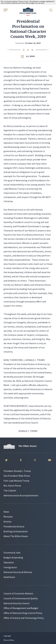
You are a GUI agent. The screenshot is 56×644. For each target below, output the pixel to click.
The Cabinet (10, 490)
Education (9, 562)
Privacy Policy (9, 640)
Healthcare (9, 577)
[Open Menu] (5, 10)
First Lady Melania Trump (16, 481)
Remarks (8, 517)
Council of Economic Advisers (18, 593)
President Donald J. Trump (17, 471)
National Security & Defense (18, 572)
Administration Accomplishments (21, 495)
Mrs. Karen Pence (12, 486)
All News (28, 56)
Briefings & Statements (16, 531)
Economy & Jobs (12, 553)
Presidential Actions (14, 526)
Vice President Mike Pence (17, 476)
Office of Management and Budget (21, 608)
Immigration (10, 567)
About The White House (16, 536)
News (6, 512)
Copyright (7, 636)
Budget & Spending (13, 557)
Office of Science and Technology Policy (24, 618)
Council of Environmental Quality (21, 598)
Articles (8, 522)
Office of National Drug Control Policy (23, 613)
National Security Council (17, 603)
